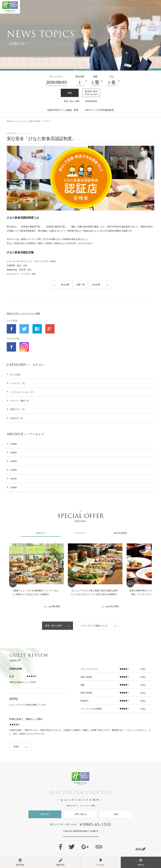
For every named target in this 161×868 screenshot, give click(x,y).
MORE (16, 747)
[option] (36, 577)
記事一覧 (81, 285)
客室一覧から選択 (72, 101)
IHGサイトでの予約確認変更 (99, 110)
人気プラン (41, 533)
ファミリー (80, 533)
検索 (70, 93)
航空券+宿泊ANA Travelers (91, 93)
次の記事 (96, 285)
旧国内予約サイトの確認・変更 (63, 110)
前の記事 (65, 285)
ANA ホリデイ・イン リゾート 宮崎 (23, 313)
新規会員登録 (91, 101)
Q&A (116, 814)
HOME (24, 121)
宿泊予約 (45, 814)
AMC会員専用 (120, 533)
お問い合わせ (80, 814)
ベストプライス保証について (94, 626)
